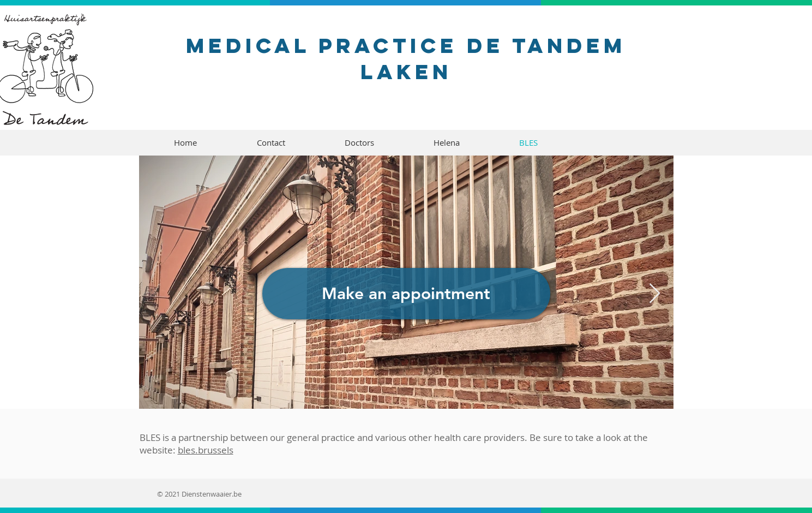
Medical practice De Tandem (406, 45)
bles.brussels (206, 450)
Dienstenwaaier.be (212, 494)
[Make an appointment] (406, 294)
